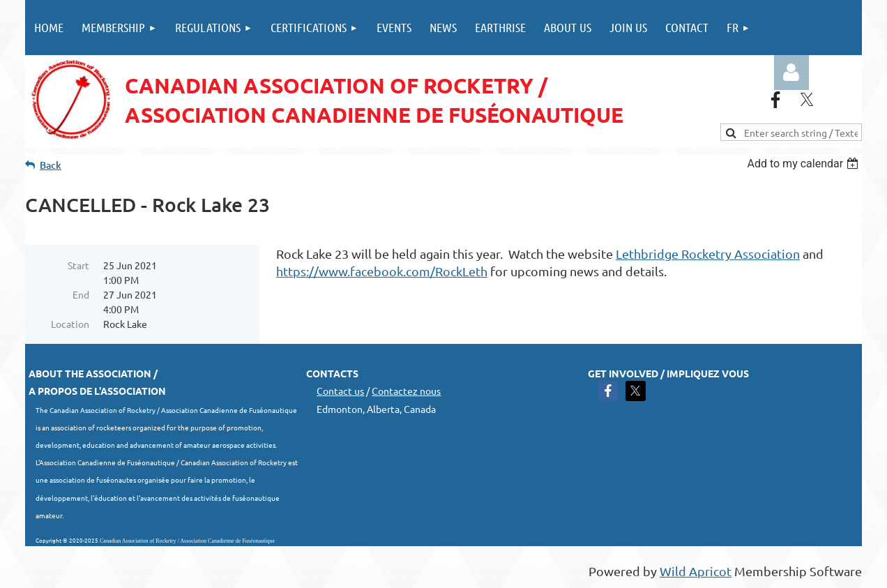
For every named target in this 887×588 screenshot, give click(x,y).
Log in (791, 73)
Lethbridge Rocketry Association (708, 254)
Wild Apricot (696, 571)
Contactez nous (406, 391)
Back (51, 165)
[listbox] (804, 164)
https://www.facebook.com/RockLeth (382, 271)
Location (70, 324)
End (81, 294)
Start (78, 265)
